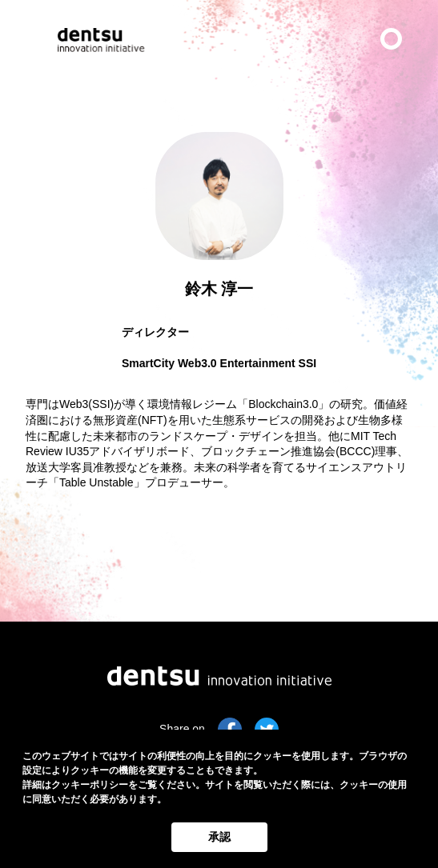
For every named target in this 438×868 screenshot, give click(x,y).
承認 (219, 837)
